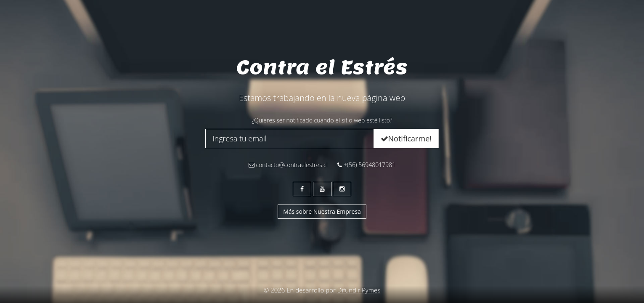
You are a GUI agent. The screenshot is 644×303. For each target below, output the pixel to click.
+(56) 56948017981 (366, 165)
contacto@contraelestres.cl (288, 165)
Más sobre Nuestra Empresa (322, 211)
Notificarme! (406, 138)
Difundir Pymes (359, 290)
